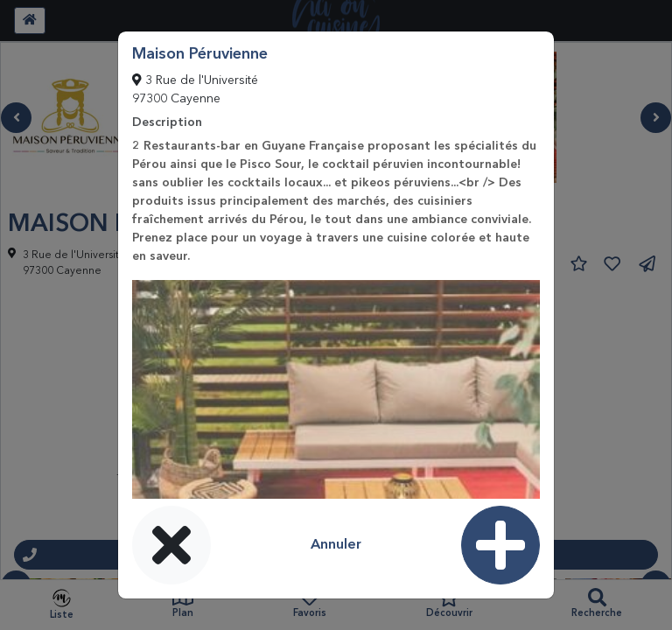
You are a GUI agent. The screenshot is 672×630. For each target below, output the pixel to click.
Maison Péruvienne (200, 54)
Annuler (336, 545)
